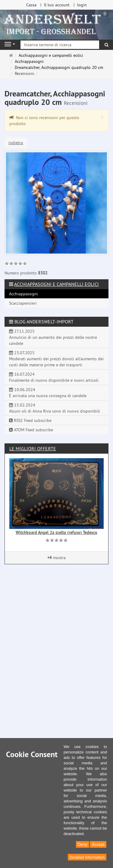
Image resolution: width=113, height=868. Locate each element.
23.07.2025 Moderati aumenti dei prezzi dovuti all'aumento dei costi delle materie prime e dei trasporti (56, 359)
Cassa (31, 5)
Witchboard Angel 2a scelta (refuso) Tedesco (56, 533)
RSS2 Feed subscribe (30, 420)
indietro (16, 143)
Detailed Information (87, 857)
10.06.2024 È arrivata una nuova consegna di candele (48, 393)
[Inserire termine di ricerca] (60, 45)
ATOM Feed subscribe (31, 430)
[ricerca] (107, 45)
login (82, 5)
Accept (98, 844)
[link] (16, 264)
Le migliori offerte (33, 449)
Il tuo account (57, 5)
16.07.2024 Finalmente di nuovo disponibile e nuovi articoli (54, 377)
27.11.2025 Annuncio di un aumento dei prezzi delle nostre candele (53, 337)
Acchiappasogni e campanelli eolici (56, 284)
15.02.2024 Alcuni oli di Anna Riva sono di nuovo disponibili (55, 408)
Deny (83, 844)
